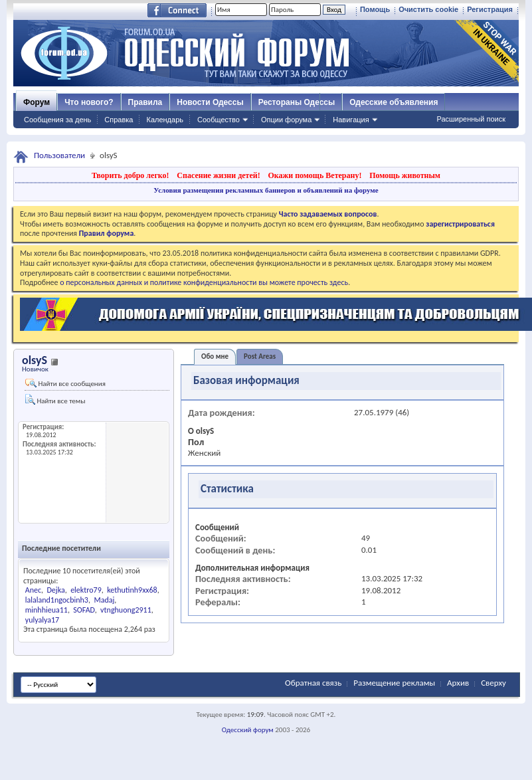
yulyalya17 (42, 620)
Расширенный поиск (471, 119)
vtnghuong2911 (126, 610)
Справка (119, 120)
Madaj (104, 600)
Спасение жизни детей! (218, 175)
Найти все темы (55, 400)
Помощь (375, 9)
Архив (458, 683)
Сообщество (219, 120)
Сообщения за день (57, 120)
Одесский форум (248, 730)
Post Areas (260, 356)
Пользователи (59, 155)
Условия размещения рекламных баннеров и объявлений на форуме (266, 190)
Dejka (55, 590)
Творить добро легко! (131, 175)
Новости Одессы (210, 102)
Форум (37, 102)
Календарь (165, 120)
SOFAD (84, 610)
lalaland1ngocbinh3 (57, 600)
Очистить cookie (428, 9)
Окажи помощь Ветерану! (314, 175)
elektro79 (86, 590)
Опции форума (286, 120)
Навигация (351, 120)
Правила (145, 102)
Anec (33, 590)
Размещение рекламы (394, 683)
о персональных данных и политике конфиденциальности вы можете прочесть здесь (204, 282)
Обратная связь (313, 683)
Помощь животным (405, 175)
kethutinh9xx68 (132, 590)
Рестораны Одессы (297, 102)
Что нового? (89, 102)
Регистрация (490, 9)
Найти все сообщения (65, 383)
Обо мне (215, 356)
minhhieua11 (46, 610)
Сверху (493, 683)
